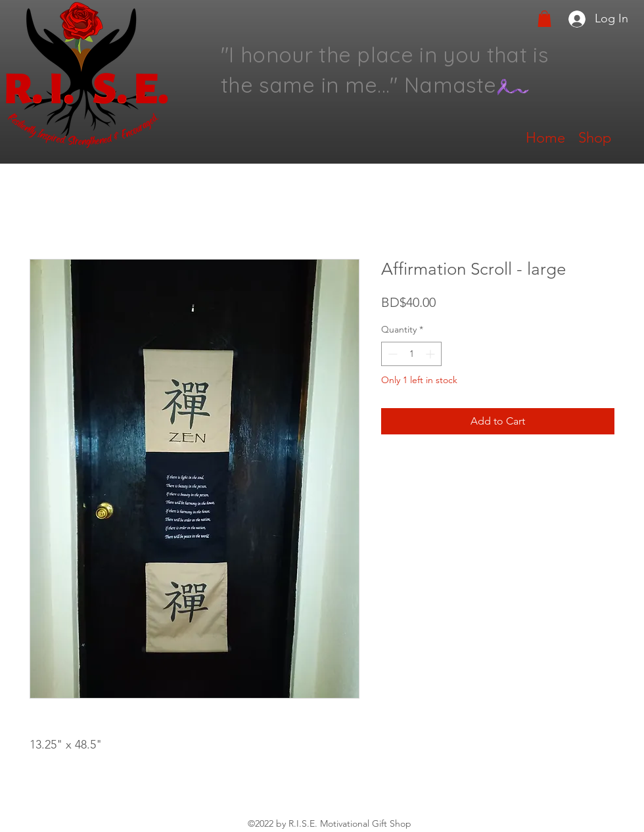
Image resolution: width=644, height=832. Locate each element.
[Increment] (431, 354)
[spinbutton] (411, 354)
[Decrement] (391, 354)
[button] (544, 19)
